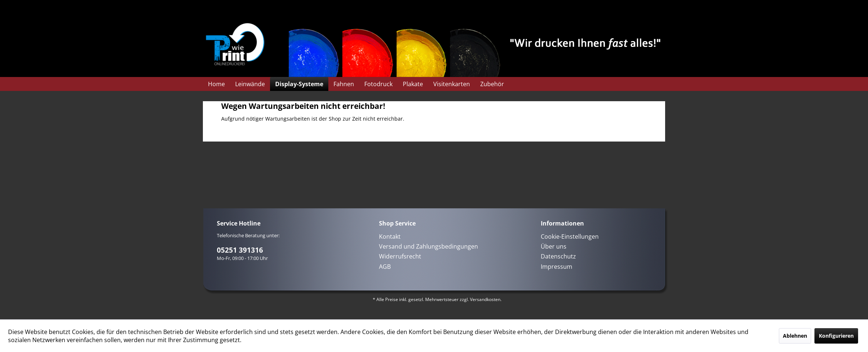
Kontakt (390, 236)
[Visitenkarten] (452, 84)
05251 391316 (240, 250)
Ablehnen (795, 336)
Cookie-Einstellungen (570, 236)
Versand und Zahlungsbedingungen (428, 246)
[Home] (216, 84)
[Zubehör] (492, 84)
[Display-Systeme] (299, 84)
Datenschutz (558, 256)
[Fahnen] (344, 84)
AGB (385, 267)
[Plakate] (413, 84)
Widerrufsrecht (400, 256)
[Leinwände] (250, 84)
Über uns (554, 246)
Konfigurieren (836, 336)
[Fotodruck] (378, 84)
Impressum (557, 267)
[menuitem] (216, 84)
